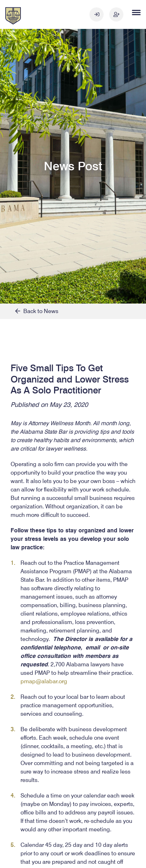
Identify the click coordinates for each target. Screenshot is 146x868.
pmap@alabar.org (44, 681)
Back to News (37, 311)
